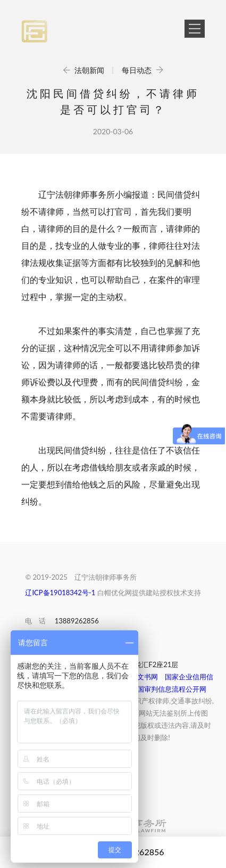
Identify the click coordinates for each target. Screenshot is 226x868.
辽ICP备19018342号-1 (60, 593)
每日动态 (143, 70)
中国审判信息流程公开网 (168, 689)
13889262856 (77, 621)
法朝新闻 (84, 70)
